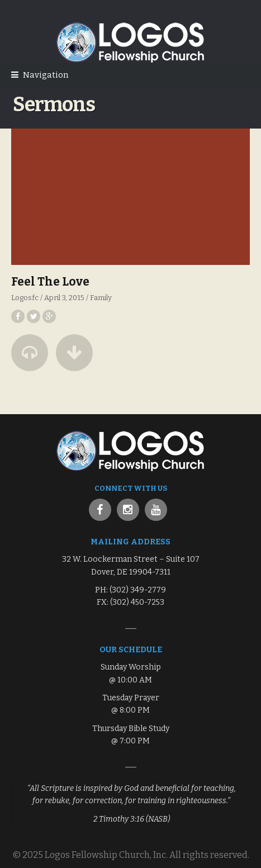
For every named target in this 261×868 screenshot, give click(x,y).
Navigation (46, 75)
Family (101, 298)
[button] (30, 353)
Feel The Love (50, 282)
